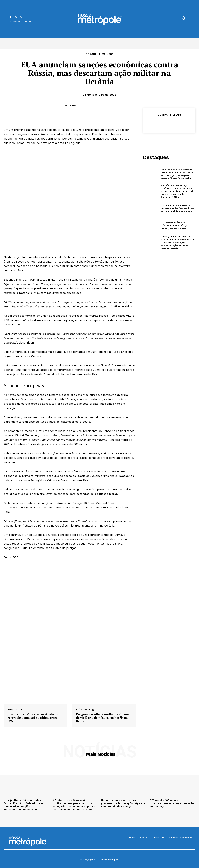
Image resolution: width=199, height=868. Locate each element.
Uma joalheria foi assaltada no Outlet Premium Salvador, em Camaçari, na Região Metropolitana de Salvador (178, 174)
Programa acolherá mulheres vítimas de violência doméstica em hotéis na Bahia (103, 718)
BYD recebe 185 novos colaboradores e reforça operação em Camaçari (174, 225)
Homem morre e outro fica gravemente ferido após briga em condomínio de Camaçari (177, 208)
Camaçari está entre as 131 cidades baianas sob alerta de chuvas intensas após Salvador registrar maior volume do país (178, 242)
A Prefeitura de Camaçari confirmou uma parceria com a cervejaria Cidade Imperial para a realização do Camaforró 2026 (178, 191)
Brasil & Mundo (99, 54)
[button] (184, 19)
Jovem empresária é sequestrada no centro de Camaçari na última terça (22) (33, 718)
